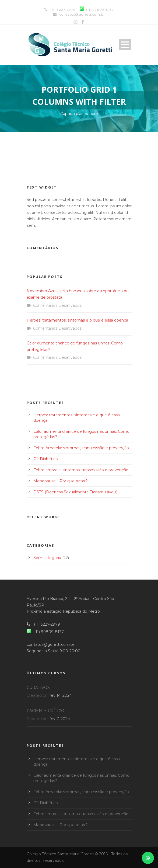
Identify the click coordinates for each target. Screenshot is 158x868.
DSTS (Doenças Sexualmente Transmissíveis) (75, 492)
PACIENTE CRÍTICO (45, 711)
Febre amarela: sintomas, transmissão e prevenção (81, 470)
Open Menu (125, 45)
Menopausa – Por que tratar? (61, 481)
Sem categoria (47, 558)
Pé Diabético (46, 459)
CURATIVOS (38, 688)
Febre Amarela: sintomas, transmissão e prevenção (81, 448)
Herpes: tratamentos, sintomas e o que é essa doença (77, 320)
